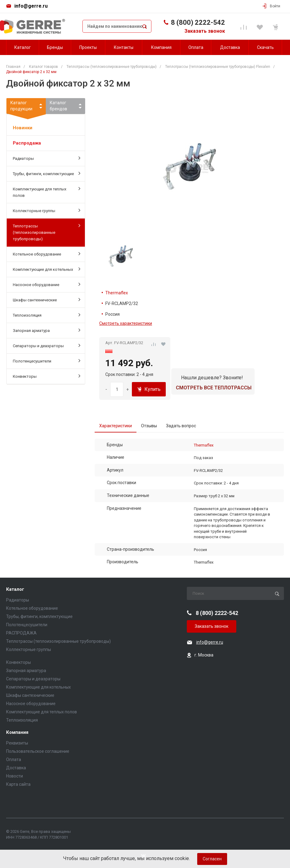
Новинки (23, 128)
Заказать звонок (205, 31)
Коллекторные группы (47, 210)
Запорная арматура (47, 330)
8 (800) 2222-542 (198, 22)
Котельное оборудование (47, 254)
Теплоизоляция (47, 315)
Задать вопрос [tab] (181, 426)
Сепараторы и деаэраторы (47, 345)
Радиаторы (47, 158)
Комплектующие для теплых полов (47, 192)
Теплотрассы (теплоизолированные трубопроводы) (47, 232)
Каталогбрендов (58, 106)
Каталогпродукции (26, 107)
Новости (14, 776)
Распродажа (27, 143)
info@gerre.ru (31, 6)
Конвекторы (47, 376)
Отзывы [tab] (149, 426)
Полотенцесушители (47, 361)
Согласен (212, 859)
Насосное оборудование (47, 284)
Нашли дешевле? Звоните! (212, 378)
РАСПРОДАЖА (21, 633)
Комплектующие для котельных (47, 269)
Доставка (16, 768)
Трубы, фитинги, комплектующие (47, 173)
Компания (17, 732)
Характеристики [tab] (116, 426)
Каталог (15, 589)
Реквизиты (17, 743)
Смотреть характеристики (126, 323)
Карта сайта (18, 784)
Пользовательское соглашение (38, 751)
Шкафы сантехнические (47, 300)
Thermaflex (117, 293)
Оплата (14, 759)
